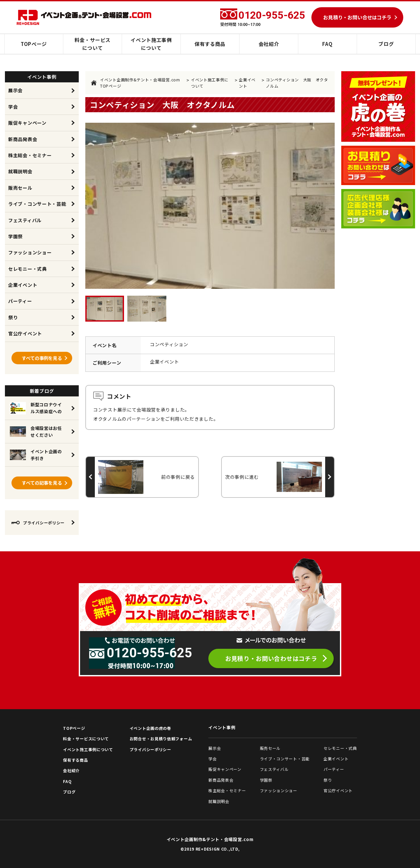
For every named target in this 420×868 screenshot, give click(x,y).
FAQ (327, 44)
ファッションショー (30, 252)
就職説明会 (20, 171)
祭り (13, 317)
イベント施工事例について (151, 44)
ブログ (386, 44)
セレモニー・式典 (28, 269)
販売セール (20, 188)
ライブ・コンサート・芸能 (37, 204)
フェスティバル (25, 220)
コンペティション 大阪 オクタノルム (297, 83)
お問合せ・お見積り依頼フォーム (161, 739)
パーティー (20, 301)
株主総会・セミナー (30, 155)
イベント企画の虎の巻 (150, 728)
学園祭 (15, 236)
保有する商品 (210, 44)
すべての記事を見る (42, 483)
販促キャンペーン (27, 123)
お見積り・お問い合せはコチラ (357, 17)
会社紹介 (269, 44)
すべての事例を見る (42, 358)
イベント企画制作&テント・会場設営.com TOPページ (136, 83)
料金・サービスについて (93, 44)
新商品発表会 (23, 139)
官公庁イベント (25, 333)
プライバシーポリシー (38, 523)
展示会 (15, 90)
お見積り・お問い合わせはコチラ (271, 658)
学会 (13, 107)
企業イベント (247, 83)
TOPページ (34, 44)
